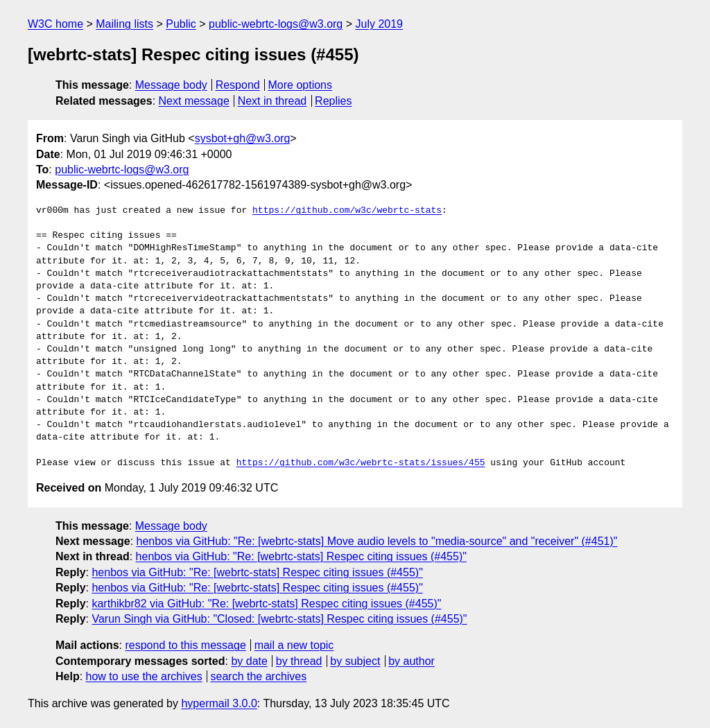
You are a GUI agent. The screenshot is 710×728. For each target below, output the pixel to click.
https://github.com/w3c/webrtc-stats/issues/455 (361, 463)
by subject (355, 661)
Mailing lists (124, 24)
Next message (194, 101)
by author (412, 661)
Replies (333, 101)
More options (301, 85)
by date (249, 661)
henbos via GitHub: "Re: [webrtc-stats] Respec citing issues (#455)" (301, 556)
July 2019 (380, 24)
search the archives (259, 676)
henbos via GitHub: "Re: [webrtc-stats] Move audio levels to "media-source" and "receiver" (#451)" (377, 541)
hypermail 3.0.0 (219, 703)
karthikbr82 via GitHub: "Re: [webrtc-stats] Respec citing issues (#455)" (266, 604)
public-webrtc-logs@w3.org (276, 24)
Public (181, 24)
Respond (238, 85)
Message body (171, 85)
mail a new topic (294, 645)
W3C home (55, 24)
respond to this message (185, 645)
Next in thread (272, 101)
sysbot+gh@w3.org (243, 138)
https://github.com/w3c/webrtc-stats (347, 211)
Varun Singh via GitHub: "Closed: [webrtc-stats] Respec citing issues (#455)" (279, 619)
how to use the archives (144, 676)
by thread (299, 661)
